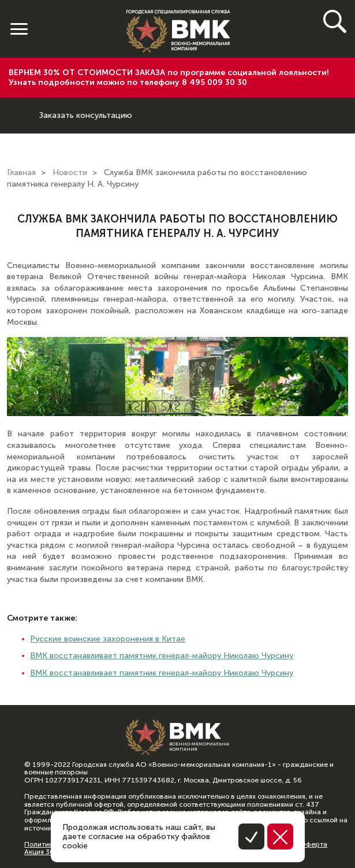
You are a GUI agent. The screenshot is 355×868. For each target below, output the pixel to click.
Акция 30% (42, 852)
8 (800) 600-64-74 (20, 106)
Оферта (313, 844)
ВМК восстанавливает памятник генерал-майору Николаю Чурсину (162, 656)
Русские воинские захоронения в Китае (108, 639)
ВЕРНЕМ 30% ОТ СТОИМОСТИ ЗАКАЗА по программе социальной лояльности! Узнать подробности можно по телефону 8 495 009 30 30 (169, 77)
